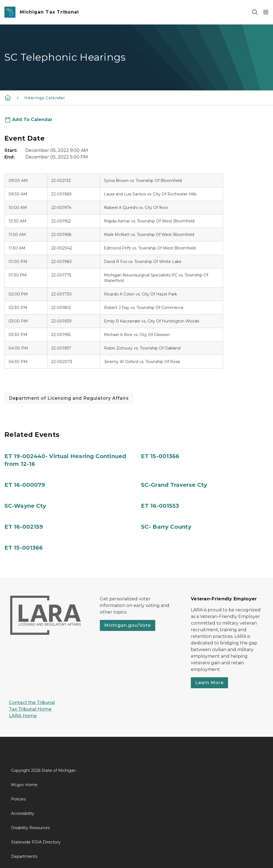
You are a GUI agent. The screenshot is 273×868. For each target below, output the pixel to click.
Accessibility (23, 813)
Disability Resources (30, 828)
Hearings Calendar (45, 98)
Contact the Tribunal (32, 702)
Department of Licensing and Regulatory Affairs (69, 398)
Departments (24, 856)
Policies (18, 799)
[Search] (255, 12)
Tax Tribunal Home (30, 709)
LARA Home (23, 716)
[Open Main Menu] (266, 12)
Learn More (209, 683)
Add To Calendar (32, 119)
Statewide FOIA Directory (36, 842)
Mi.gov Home (24, 785)
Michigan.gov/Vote (128, 625)
